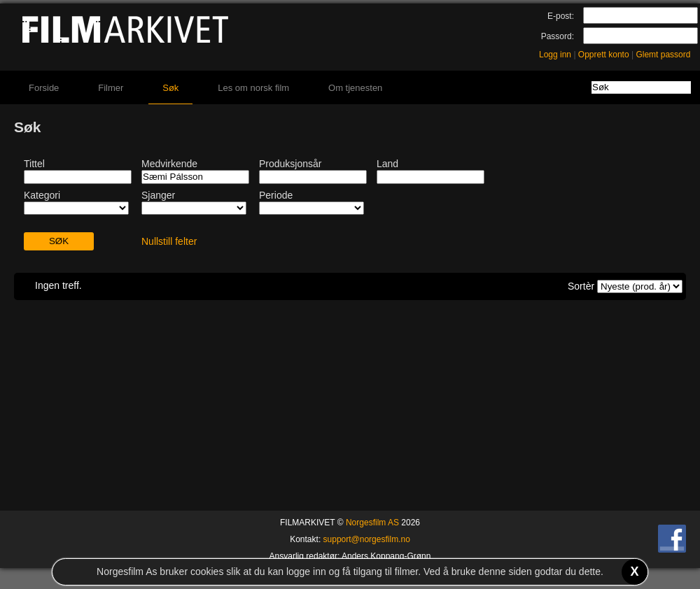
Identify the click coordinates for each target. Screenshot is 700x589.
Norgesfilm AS (372, 523)
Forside (44, 88)
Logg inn (555, 55)
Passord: (558, 36)
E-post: (561, 16)
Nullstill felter (169, 241)
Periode (276, 195)
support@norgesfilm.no (367, 539)
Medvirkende (169, 164)
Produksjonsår (290, 164)
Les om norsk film (253, 88)
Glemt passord (663, 55)
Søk (170, 88)
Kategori (42, 195)
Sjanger (158, 195)
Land (387, 164)
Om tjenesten (355, 88)
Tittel (34, 164)
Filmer (111, 88)
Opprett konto (604, 55)
